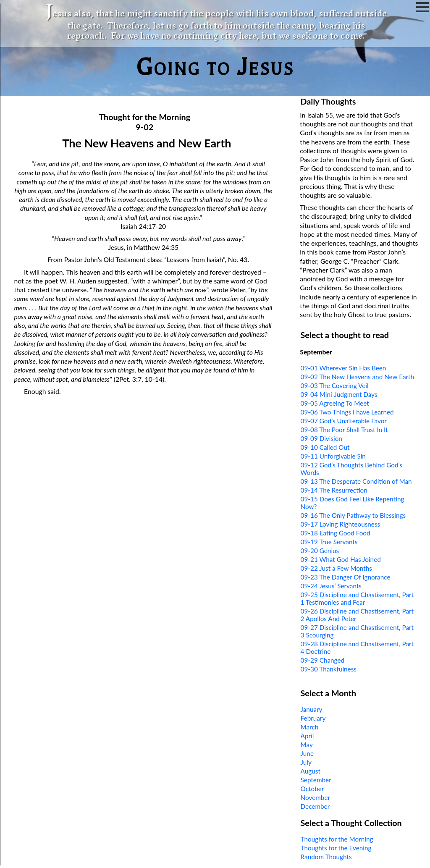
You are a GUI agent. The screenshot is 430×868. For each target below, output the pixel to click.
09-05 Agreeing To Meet (335, 403)
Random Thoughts (326, 857)
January (312, 709)
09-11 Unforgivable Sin (333, 456)
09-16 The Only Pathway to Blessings (353, 515)
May (307, 745)
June (307, 753)
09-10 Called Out (325, 447)
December (315, 806)
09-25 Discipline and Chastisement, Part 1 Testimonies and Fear (357, 598)
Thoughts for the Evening (336, 848)
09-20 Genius (320, 551)
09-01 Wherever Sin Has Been (343, 368)
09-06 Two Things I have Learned (347, 412)
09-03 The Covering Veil (335, 385)
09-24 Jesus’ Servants (331, 586)
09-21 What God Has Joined (341, 559)
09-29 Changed (322, 660)
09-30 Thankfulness (329, 669)
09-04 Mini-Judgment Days (339, 394)
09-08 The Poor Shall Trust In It (344, 430)
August (311, 771)
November (315, 797)
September (316, 780)
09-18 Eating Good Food (336, 533)
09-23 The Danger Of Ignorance (346, 577)
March (310, 727)
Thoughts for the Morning (337, 839)
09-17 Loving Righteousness (341, 524)
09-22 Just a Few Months (336, 568)
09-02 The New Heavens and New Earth (358, 377)
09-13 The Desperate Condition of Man (356, 481)
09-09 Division (321, 438)
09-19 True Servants (329, 542)
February (313, 718)
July (306, 762)
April (307, 736)
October (312, 789)
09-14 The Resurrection (334, 490)
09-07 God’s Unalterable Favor (344, 421)
